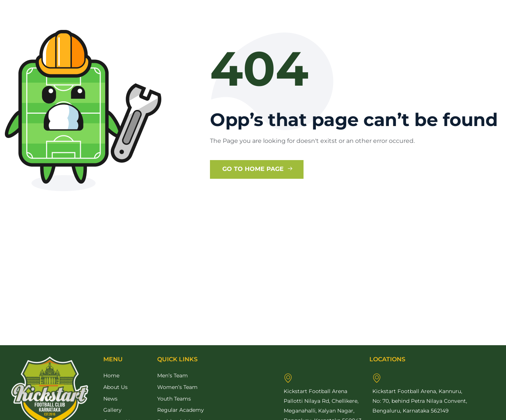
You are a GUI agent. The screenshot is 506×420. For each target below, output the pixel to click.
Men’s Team (173, 375)
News (110, 399)
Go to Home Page (257, 169)
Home (111, 375)
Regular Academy (181, 410)
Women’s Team (177, 387)
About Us (115, 387)
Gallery (112, 410)
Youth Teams (174, 399)
